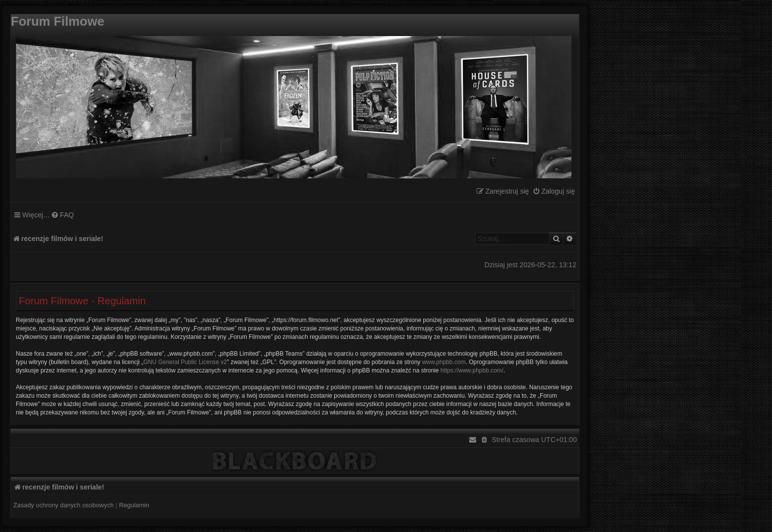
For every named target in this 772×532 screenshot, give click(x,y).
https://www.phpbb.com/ (472, 370)
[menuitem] (554, 191)
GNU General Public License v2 (185, 362)
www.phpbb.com (444, 362)
